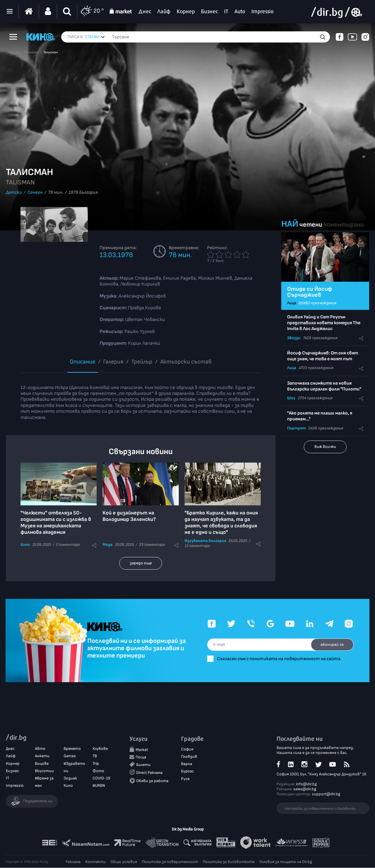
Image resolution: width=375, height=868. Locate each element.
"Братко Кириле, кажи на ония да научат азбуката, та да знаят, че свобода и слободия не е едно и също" (221, 523)
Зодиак (70, 778)
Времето (72, 749)
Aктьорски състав (186, 362)
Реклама (73, 862)
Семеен (35, 192)
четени (311, 225)
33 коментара (152, 545)
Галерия (113, 362)
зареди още (141, 563)
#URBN (99, 786)
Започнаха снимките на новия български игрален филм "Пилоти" (324, 386)
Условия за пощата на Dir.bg (286, 862)
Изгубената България (205, 541)
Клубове (100, 749)
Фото (98, 771)
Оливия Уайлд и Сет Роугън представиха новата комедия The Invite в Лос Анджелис (324, 323)
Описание (82, 362)
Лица (292, 303)
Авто (40, 749)
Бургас (187, 772)
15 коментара (197, 546)
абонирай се (330, 644)
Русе (185, 779)
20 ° (92, 11)
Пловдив (189, 757)
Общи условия (124, 862)
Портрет (296, 428)
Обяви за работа (152, 781)
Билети (143, 765)
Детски (14, 192)
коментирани (344, 225)
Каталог (32, 52)
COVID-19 (101, 778)
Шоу (291, 398)
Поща (141, 757)
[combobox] (95, 37)
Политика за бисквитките (229, 862)
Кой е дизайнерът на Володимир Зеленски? (129, 516)
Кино (25, 545)
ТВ (95, 756)
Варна (187, 764)
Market (142, 750)
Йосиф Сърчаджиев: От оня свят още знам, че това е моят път (323, 356)
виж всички (325, 447)
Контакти (96, 862)
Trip (96, 764)
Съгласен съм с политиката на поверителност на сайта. (286, 659)
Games (70, 756)
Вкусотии (44, 771)
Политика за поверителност (170, 862)
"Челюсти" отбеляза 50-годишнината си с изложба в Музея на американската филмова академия (56, 523)
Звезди (294, 338)
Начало (15, 52)
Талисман (51, 52)
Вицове (42, 764)
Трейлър (142, 362)
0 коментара (68, 545)
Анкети (42, 756)
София (187, 749)
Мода (108, 545)
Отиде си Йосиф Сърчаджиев (310, 292)
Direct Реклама (149, 773)
